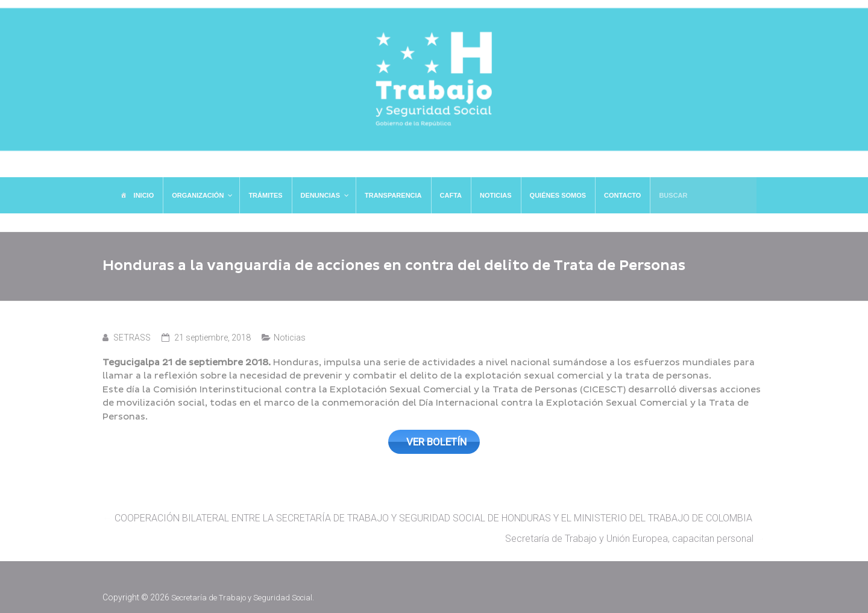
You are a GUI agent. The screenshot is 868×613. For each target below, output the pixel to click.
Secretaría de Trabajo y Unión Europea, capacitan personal (635, 535)
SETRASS (132, 338)
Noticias (290, 338)
